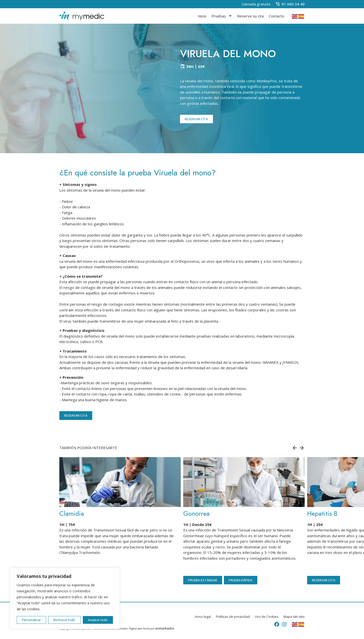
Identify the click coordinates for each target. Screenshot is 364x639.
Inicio (202, 16)
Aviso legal (203, 617)
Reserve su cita (250, 16)
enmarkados (165, 628)
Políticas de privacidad (233, 617)
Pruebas (222, 16)
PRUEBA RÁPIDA (240, 580)
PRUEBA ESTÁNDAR (203, 580)
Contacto (276, 16)
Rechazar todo (64, 620)
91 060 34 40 (293, 4)
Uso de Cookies (267, 617)
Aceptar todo (98, 620)
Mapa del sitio (294, 617)
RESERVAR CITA (196, 119)
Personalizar (31, 620)
